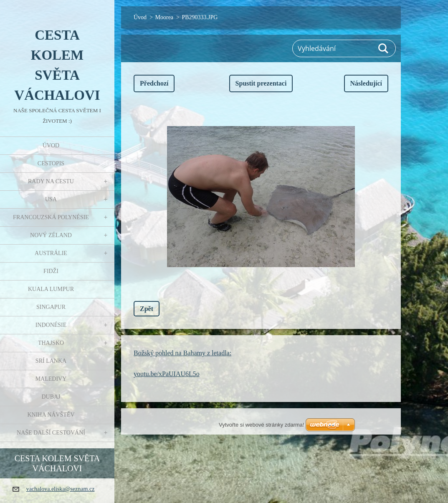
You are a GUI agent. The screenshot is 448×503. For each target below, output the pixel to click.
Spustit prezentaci (261, 83)
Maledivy (51, 379)
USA (51, 199)
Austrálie (51, 253)
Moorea (165, 17)
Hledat (384, 48)
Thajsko (51, 343)
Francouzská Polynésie (51, 217)
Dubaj (51, 397)
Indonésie (51, 325)
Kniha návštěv (51, 415)
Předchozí (154, 83)
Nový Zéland (51, 235)
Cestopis (51, 163)
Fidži (51, 271)
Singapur (51, 307)
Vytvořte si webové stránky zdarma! (262, 425)
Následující (366, 83)
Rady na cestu (51, 181)
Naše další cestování (51, 433)
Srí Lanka (51, 361)
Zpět (147, 309)
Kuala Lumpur (51, 289)
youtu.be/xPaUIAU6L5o (167, 374)
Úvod (51, 145)
